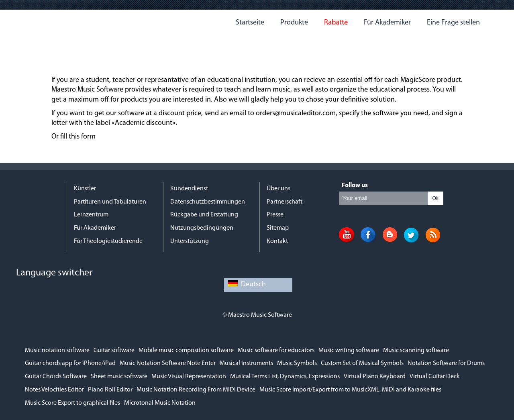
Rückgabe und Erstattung (204, 215)
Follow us (355, 186)
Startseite (250, 23)
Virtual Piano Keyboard (375, 377)
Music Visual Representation (189, 377)
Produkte (294, 23)
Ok (435, 198)
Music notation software (57, 351)
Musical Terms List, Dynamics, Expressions (285, 377)
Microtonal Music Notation (160, 403)
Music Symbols (297, 363)
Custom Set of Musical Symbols (362, 363)
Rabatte (336, 23)
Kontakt (277, 241)
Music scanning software (416, 351)
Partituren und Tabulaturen (110, 202)
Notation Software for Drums (446, 363)
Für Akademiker (387, 23)
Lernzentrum (91, 215)
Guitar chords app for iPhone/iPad (70, 363)
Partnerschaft (285, 202)
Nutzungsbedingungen (202, 228)
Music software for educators (276, 351)
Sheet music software (119, 377)
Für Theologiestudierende (108, 241)
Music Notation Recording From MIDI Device (196, 390)
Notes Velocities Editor (54, 390)
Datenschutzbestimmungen (208, 202)
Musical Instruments (246, 363)
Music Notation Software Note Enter (168, 363)
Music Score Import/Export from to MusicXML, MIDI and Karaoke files (350, 390)
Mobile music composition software (186, 351)
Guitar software (114, 351)
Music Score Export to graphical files (72, 403)
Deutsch (247, 284)
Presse (275, 215)
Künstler (85, 189)
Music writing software (349, 351)
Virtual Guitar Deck (435, 377)
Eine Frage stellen (453, 23)
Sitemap (278, 228)
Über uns (278, 189)
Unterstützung (190, 241)
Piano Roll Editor (110, 390)
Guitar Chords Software (56, 377)
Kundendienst (189, 189)
